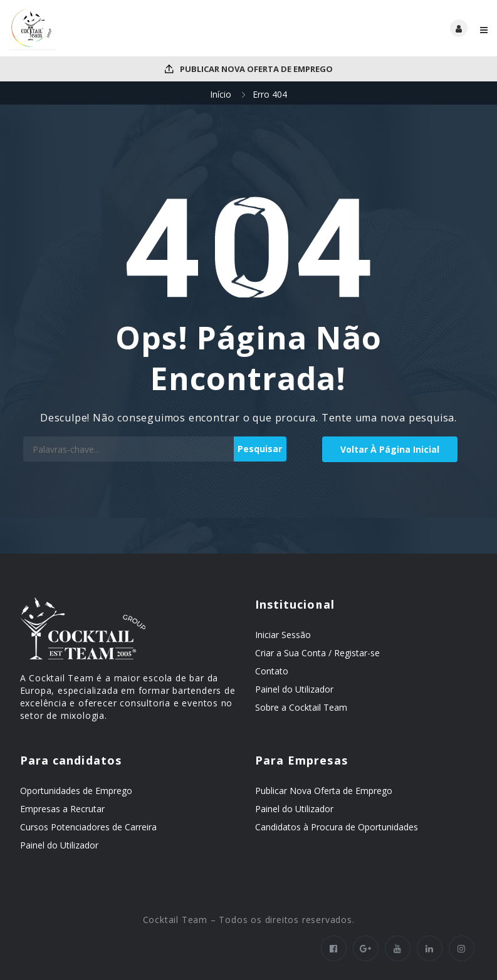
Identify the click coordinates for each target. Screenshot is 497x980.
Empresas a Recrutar (62, 809)
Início (221, 94)
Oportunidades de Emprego (76, 791)
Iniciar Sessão (283, 635)
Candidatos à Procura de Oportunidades (337, 827)
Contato (272, 671)
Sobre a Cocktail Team (301, 707)
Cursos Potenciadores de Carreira (88, 827)
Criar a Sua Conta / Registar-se (317, 653)
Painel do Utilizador (294, 689)
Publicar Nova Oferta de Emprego (249, 69)
